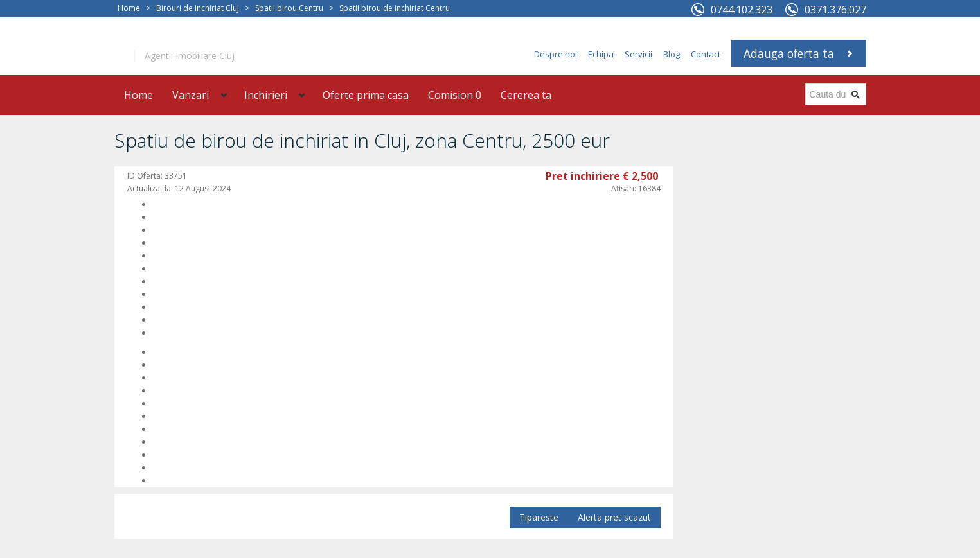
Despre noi (556, 54)
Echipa (601, 54)
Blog (672, 54)
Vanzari (191, 95)
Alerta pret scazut (614, 517)
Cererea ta (526, 95)
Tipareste (539, 517)
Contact (706, 54)
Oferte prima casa (366, 95)
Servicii (638, 54)
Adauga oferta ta (789, 53)
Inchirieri (266, 95)
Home (129, 8)
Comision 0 (455, 95)
